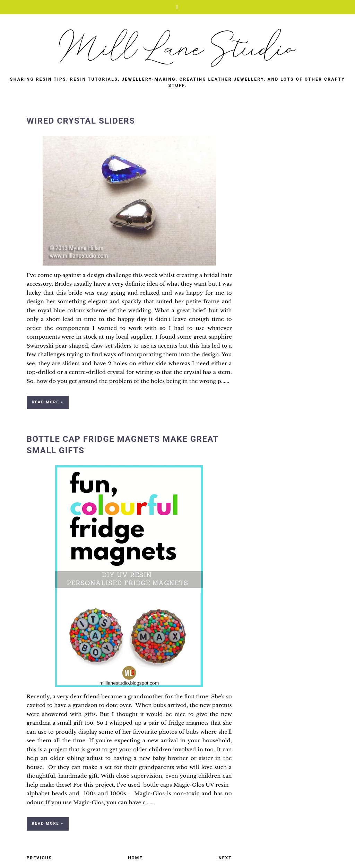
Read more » (48, 402)
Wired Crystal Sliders (81, 121)
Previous (39, 858)
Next (225, 858)
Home (135, 858)
